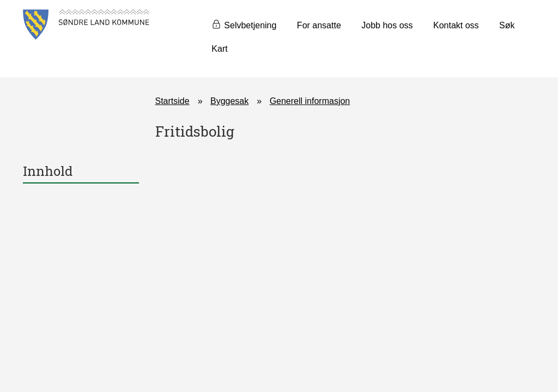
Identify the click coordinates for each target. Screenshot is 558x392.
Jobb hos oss (387, 25)
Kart (219, 49)
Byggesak (229, 101)
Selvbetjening (250, 25)
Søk (507, 25)
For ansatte (319, 25)
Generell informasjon (310, 101)
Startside (172, 101)
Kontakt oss (456, 25)
